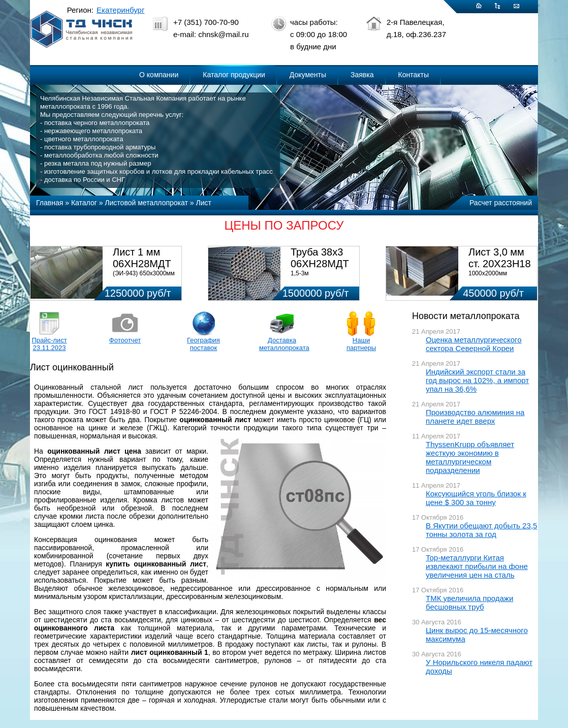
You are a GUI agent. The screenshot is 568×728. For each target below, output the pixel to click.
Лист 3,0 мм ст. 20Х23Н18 (500, 258)
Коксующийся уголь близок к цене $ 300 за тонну (476, 498)
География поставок (203, 344)
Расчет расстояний (501, 203)
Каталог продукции (234, 75)
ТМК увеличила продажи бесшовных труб (469, 603)
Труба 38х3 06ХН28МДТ (320, 258)
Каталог (84, 203)
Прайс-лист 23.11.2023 (49, 344)
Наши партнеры (361, 344)
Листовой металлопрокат (146, 203)
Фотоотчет (125, 340)
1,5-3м (300, 273)
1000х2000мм (488, 273)
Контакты (414, 75)
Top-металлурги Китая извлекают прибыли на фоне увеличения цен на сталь (477, 566)
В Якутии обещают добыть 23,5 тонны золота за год (481, 530)
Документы (308, 75)
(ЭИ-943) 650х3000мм (144, 273)
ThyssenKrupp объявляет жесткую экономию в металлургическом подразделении (470, 457)
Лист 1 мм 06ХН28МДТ (142, 258)
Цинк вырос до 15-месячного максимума (477, 635)
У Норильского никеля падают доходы (479, 667)
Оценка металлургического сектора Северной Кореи (474, 344)
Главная (50, 203)
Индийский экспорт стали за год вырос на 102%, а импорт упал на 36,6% (477, 380)
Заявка (362, 75)
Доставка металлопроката (282, 344)
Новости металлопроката (466, 316)
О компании (159, 75)
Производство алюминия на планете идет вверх (475, 417)
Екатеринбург (120, 10)
